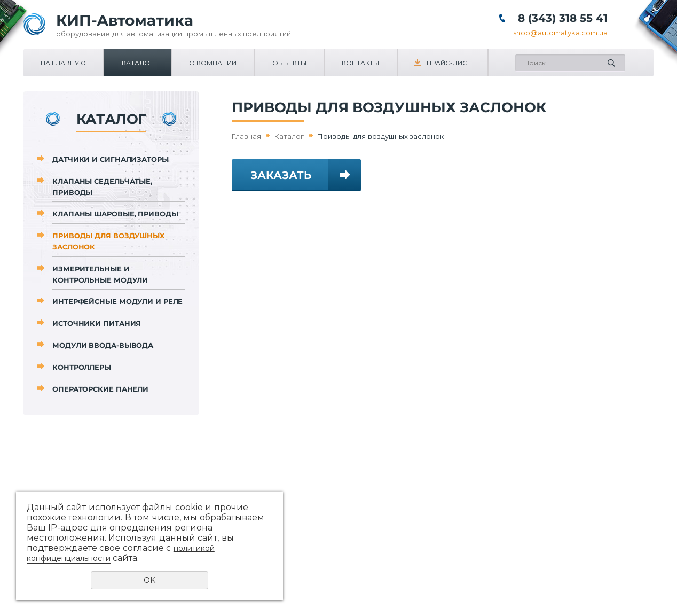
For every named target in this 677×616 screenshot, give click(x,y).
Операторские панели (100, 389)
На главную (63, 63)
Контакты (360, 63)
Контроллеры (82, 367)
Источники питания (97, 323)
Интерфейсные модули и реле (117, 301)
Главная (246, 136)
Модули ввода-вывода (103, 345)
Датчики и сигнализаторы (111, 159)
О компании (213, 63)
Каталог (138, 63)
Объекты (289, 63)
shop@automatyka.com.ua (560, 33)
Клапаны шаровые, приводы (115, 214)
